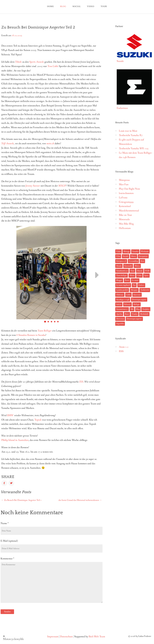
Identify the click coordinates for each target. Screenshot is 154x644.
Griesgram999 (126, 202)
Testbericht (145, 290)
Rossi (127, 280)
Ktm (142, 261)
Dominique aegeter (139, 300)
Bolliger (137, 304)
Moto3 (137, 266)
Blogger (119, 280)
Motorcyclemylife (13, 639)
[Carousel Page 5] (58, 322)
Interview (137, 295)
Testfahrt (146, 309)
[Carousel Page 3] (51, 322)
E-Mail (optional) (9, 541)
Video (91, 6)
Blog (138, 309)
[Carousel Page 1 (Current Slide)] (45, 322)
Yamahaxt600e (122, 271)
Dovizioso (120, 319)
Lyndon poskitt (122, 290)
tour (104, 6)
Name (5, 523)
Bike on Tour (125, 215)
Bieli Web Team (97, 636)
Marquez (134, 290)
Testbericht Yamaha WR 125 (134, 149)
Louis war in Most (128, 131)
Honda (119, 266)
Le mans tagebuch (123, 285)
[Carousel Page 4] (55, 322)
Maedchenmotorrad (129, 211)
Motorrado (124, 219)
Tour (132, 271)
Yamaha (135, 251)
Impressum (53, 636)
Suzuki (126, 256)
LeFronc (123, 198)
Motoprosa (124, 180)
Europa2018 (121, 261)
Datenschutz (66, 636)
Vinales (135, 314)
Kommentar (7, 559)
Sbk (132, 309)
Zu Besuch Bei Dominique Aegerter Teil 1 (21, 500)
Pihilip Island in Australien (15, 440)
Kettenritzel (125, 206)
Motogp (126, 251)
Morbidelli (144, 314)
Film (118, 256)
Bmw (127, 314)
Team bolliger (122, 275)
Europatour (143, 256)
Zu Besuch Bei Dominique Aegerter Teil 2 (38, 27)
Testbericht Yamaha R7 (131, 135)
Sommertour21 (122, 309)
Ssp (134, 285)
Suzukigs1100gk (123, 300)
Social (77, 6)
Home (50, 6)
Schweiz (127, 304)
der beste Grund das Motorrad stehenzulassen (80, 500)
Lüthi (128, 295)
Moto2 (134, 256)
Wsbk (147, 271)
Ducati (140, 271)
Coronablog (133, 261)
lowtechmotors (126, 193)
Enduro (141, 285)
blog (63, 6)
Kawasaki (128, 266)
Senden (7, 612)
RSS (121, 351)
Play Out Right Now (130, 189)
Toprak (38, 420)
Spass (146, 275)
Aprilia (119, 314)
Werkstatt (145, 251)
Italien (119, 304)
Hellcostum (125, 228)
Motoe (132, 275)
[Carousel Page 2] (48, 322)
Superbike (120, 324)
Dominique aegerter (134, 319)
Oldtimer (120, 295)
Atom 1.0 (124, 347)
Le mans (135, 280)
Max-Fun (124, 185)
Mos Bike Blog (126, 224)
